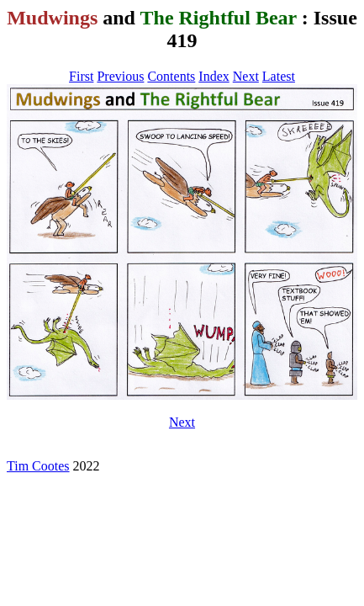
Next (246, 76)
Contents (171, 76)
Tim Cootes (38, 466)
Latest (279, 76)
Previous (120, 76)
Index (214, 76)
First (81, 76)
